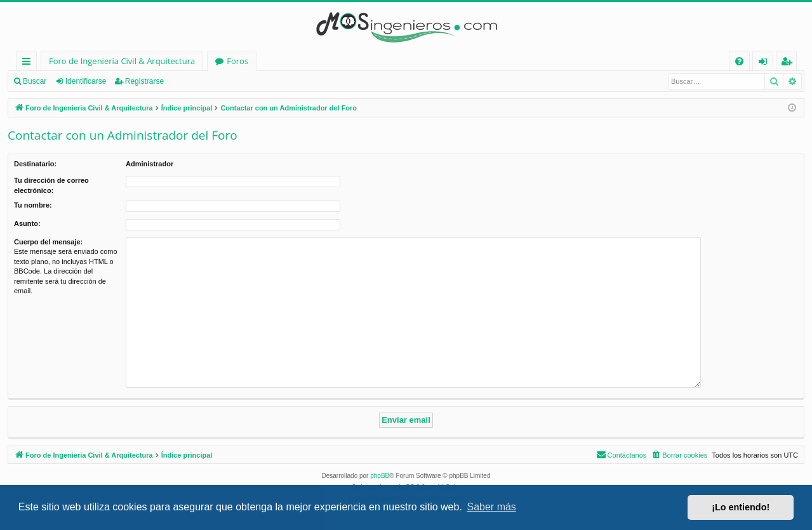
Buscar (35, 81)
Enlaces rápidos (29, 63)
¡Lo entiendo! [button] (741, 507)
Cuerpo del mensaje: (48, 242)
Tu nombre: (33, 205)
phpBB (380, 476)
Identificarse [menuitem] (766, 63)
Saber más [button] (492, 507)
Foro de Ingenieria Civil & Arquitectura (122, 61)
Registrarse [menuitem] (789, 63)
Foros (237, 61)
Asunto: (27, 223)
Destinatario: (35, 164)
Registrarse (144, 81)
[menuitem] (739, 61)
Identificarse (86, 81)
